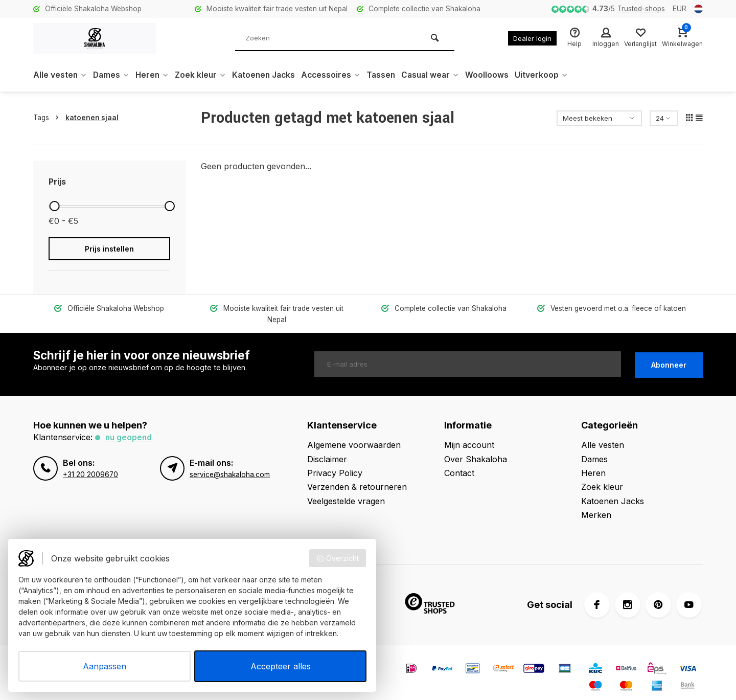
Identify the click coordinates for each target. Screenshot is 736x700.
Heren (155, 75)
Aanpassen (105, 666)
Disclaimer (327, 447)
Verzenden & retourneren (357, 476)
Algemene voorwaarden (354, 434)
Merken (596, 504)
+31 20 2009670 (90, 463)
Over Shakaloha (476, 447)
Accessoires (340, 75)
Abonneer (669, 353)
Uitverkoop (555, 75)
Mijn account (469, 434)
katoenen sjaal (92, 118)
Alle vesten (61, 75)
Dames (113, 75)
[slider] (54, 206)
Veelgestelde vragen (346, 489)
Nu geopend (129, 426)
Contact (459, 462)
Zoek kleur (205, 75)
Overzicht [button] (338, 558)
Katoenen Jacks (270, 75)
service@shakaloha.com (230, 463)
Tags (48, 118)
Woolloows (500, 75)
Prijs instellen (109, 249)
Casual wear (442, 75)
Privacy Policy (335, 462)
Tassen (391, 75)
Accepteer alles (281, 666)
